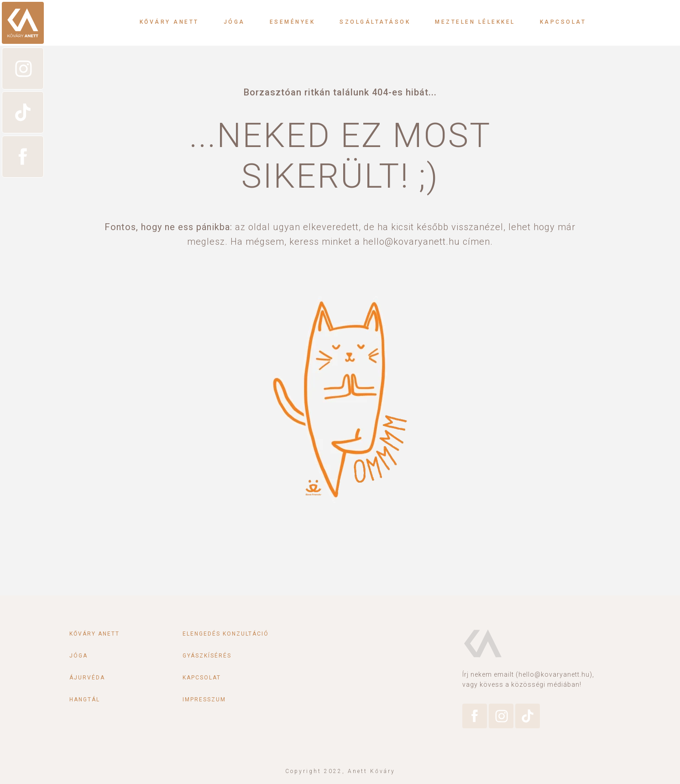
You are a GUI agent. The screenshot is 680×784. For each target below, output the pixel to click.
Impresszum (204, 700)
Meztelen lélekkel (475, 22)
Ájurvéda (87, 678)
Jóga (234, 22)
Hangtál (85, 700)
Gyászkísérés (207, 656)
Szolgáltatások (375, 22)
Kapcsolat (563, 22)
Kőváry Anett (169, 22)
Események (293, 22)
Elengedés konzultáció (226, 634)
